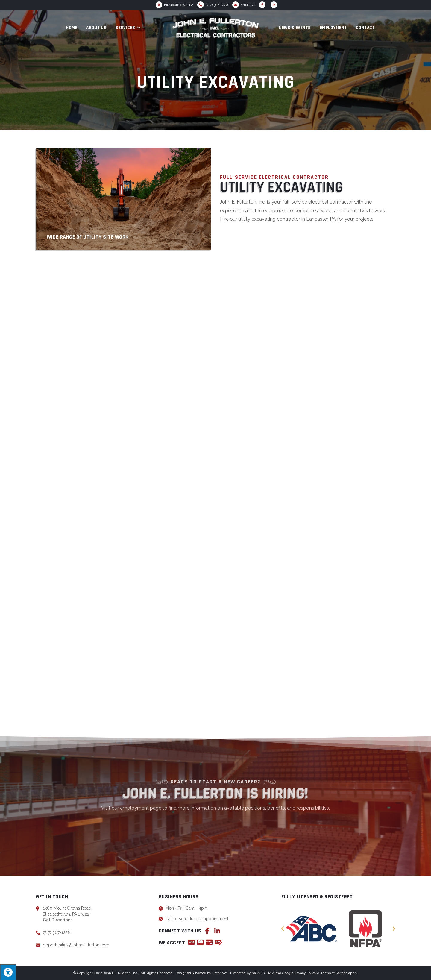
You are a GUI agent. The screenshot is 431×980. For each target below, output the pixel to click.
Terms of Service (334, 973)
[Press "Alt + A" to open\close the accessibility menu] (8, 972)
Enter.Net (220, 973)
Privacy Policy (305, 973)
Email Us (248, 5)
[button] (283, 929)
